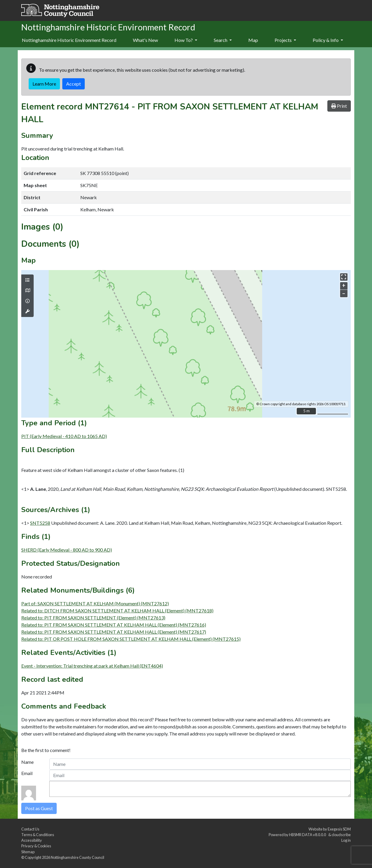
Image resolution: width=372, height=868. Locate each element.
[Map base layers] (27, 290)
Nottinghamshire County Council (77, 857)
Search (223, 40)
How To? (186, 40)
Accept (74, 84)
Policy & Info (328, 40)
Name (27, 762)
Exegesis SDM (339, 829)
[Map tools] (27, 311)
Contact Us (30, 829)
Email (27, 773)
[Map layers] (27, 280)
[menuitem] (145, 40)
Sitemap (28, 852)
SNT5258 (40, 523)
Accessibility (32, 840)
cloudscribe (341, 835)
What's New (145, 40)
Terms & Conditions (38, 835)
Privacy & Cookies (36, 846)
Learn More (44, 84)
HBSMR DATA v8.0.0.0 (308, 835)
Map (253, 40)
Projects (285, 40)
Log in (346, 840)
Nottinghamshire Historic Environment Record (69, 40)
